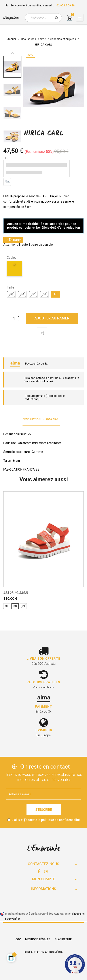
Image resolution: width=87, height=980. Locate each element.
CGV (18, 939)
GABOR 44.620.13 (16, 593)
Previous (12, 53)
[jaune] (15, 269)
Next (12, 150)
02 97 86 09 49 (66, 6)
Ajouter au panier (52, 318)
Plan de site (63, 939)
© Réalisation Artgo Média (44, 952)
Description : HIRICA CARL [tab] (41, 419)
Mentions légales (38, 939)
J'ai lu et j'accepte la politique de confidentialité (46, 820)
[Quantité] (15, 318)
